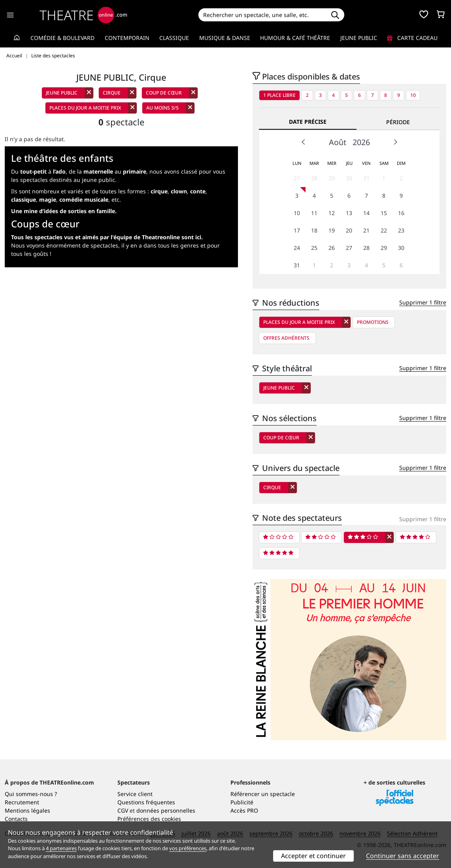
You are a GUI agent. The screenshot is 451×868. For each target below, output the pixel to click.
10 (413, 95)
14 (366, 213)
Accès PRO (244, 810)
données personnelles (166, 810)
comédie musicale (84, 200)
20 (349, 230)
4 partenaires (61, 848)
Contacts (16, 819)
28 (314, 178)
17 (297, 230)
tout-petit (33, 171)
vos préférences (188, 848)
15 (384, 213)
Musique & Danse (225, 38)
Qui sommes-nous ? (31, 794)
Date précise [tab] (308, 122)
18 (314, 230)
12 (332, 213)
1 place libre (279, 95)
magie (48, 200)
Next (395, 142)
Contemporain (127, 38)
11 (314, 213)
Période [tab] (398, 122)
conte (198, 191)
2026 (361, 142)
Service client (135, 794)
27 (297, 178)
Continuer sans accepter (403, 856)
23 (401, 230)
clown (179, 191)
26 (332, 248)
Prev (304, 142)
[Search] (262, 15)
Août (338, 142)
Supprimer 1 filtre (423, 302)
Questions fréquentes (146, 802)
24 (297, 248)
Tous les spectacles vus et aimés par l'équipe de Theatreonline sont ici (106, 237)
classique (24, 200)
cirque (159, 191)
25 (314, 248)
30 (349, 178)
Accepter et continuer (313, 856)
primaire (135, 171)
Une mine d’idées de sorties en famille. (64, 211)
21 (366, 230)
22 (384, 230)
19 (332, 230)
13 (349, 213)
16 (401, 213)
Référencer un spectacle (263, 794)
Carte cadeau (412, 38)
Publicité (242, 802)
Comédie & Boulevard (62, 38)
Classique (174, 38)
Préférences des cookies (149, 819)
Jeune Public (359, 38)
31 (366, 178)
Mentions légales (27, 810)
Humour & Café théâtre (295, 38)
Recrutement (22, 802)
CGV (123, 810)
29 (332, 178)
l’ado (59, 171)
